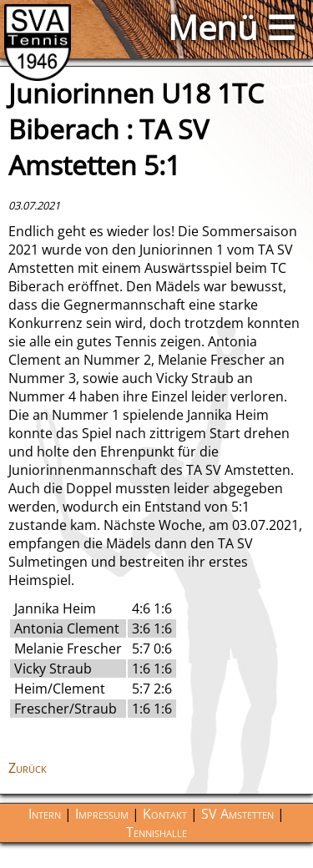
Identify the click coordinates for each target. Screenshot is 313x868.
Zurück (28, 768)
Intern (45, 814)
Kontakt (165, 814)
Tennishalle (156, 832)
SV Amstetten (237, 814)
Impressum (102, 814)
